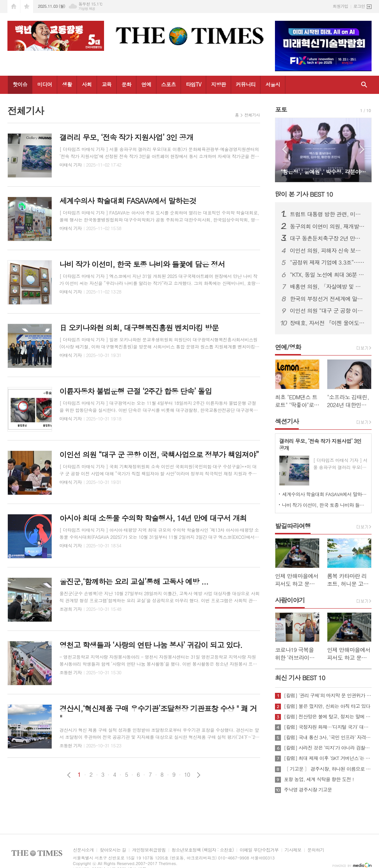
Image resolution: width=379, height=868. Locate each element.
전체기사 (252, 115)
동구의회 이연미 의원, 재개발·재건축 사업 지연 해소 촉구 (328, 226)
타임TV (193, 84)
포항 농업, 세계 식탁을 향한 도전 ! (319, 779)
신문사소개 (83, 850)
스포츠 (169, 84)
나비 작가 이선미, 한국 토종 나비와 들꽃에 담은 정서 (325, 505)
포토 (281, 109)
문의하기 (316, 850)
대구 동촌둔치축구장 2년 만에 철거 (328, 238)
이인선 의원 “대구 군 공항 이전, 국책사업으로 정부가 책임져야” (328, 311)
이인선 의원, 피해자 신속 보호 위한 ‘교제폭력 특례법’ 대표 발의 (328, 250)
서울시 (273, 84)
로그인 (359, 6)
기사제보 (293, 850)
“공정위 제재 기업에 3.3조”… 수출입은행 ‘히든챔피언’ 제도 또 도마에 (328, 262)
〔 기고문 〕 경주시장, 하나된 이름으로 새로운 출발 (328, 769)
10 (187, 774)
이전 (69, 775)
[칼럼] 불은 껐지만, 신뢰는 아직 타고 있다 (327, 706)
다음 (199, 775)
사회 (87, 84)
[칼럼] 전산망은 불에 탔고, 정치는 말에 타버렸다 (328, 717)
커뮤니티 (246, 84)
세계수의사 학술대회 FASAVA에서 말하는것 (325, 494)
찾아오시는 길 (113, 850)
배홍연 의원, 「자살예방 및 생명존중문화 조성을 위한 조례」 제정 (328, 286)
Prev (284, 149)
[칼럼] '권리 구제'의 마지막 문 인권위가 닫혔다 (328, 695)
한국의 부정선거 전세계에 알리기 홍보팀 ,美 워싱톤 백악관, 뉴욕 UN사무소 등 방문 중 (328, 299)
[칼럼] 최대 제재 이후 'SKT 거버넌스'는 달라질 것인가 (328, 758)
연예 (146, 84)
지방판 (218, 84)
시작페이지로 (14, 6)
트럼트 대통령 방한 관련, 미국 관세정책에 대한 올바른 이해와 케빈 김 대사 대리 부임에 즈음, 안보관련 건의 (328, 214)
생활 (67, 84)
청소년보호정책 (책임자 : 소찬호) (203, 850)
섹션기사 (287, 421)
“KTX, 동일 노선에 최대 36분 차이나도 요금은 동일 (328, 275)
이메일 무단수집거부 (259, 850)
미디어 (44, 84)
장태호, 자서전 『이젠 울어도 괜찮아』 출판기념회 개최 (328, 323)
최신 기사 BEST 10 (300, 678)
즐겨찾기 (27, 6)
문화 (126, 84)
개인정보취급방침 (149, 850)
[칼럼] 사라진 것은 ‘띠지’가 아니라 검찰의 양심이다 (328, 748)
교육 (107, 84)
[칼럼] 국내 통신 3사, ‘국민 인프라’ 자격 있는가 (328, 737)
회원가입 (341, 6)
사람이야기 (290, 600)
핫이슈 (20, 84)
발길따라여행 (293, 526)
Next (362, 149)
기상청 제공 (87, 9)
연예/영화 (288, 347)
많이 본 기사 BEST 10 (304, 194)
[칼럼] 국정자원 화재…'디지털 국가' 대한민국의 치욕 (328, 727)
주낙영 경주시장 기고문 (308, 790)
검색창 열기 (364, 85)
